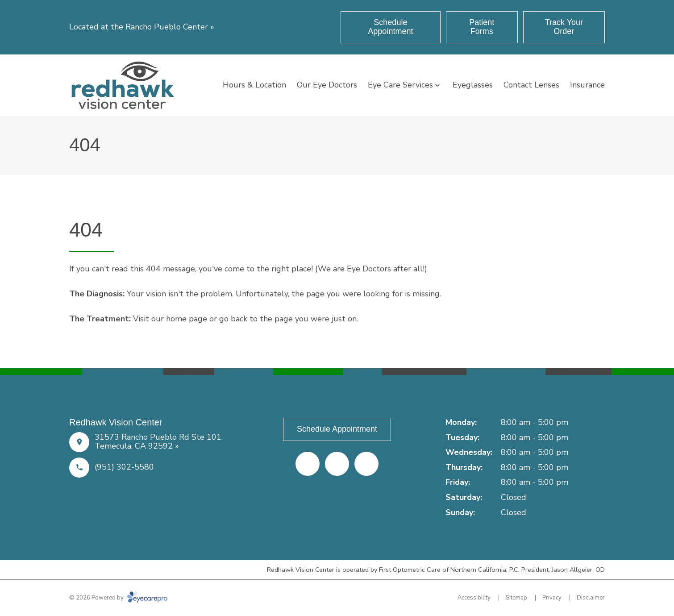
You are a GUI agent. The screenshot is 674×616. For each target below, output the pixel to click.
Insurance (587, 85)
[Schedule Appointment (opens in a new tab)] (391, 27)
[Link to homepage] (123, 85)
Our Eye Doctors (327, 85)
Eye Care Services (400, 85)
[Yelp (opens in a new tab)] (337, 464)
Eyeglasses (473, 85)
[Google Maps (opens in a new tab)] (366, 464)
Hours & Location (254, 85)
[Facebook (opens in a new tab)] (308, 464)
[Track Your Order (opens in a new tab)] (564, 27)
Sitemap (516, 598)
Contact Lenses (531, 85)
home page (187, 319)
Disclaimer (591, 598)
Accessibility (474, 598)
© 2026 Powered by (118, 598)
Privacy (552, 598)
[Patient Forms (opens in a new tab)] (482, 27)
